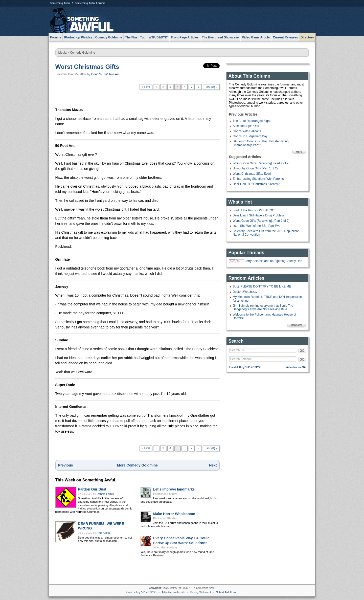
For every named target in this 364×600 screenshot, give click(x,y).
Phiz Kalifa (103, 533)
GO (302, 351)
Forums (56, 37)
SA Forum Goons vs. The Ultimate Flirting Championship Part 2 (261, 143)
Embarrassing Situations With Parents (258, 179)
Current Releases (285, 37)
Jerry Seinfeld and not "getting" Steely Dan (274, 261)
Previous (66, 465)
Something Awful (60, 3)
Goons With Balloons (247, 131)
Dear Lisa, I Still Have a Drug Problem (258, 215)
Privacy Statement (201, 592)
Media (63, 53)
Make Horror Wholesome (174, 514)
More (299, 152)
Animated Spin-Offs (246, 126)
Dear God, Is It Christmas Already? (256, 184)
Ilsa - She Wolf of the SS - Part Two (257, 226)
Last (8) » (211, 87)
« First (146, 87)
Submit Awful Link (226, 592)
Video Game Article (165, 547)
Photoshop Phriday (165, 494)
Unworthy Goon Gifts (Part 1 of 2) (255, 168)
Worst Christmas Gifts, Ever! (252, 174)
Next (213, 465)
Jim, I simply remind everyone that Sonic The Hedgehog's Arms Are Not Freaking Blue (263, 307)
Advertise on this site (173, 592)
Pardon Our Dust (92, 489)
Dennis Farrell (105, 494)
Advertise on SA (296, 367)
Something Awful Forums (90, 3)
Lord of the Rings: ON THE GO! (254, 210)
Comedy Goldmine (83, 53)
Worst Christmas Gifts (87, 67)
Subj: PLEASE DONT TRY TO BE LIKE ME (262, 286)
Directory (307, 37)
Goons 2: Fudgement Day (250, 136)
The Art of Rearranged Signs (252, 121)
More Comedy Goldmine (137, 465)
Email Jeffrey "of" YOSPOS (245, 367)
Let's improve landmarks (174, 489)
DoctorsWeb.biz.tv (245, 292)
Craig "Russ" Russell (105, 74)
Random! (296, 325)
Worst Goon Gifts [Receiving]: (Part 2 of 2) (261, 163)
